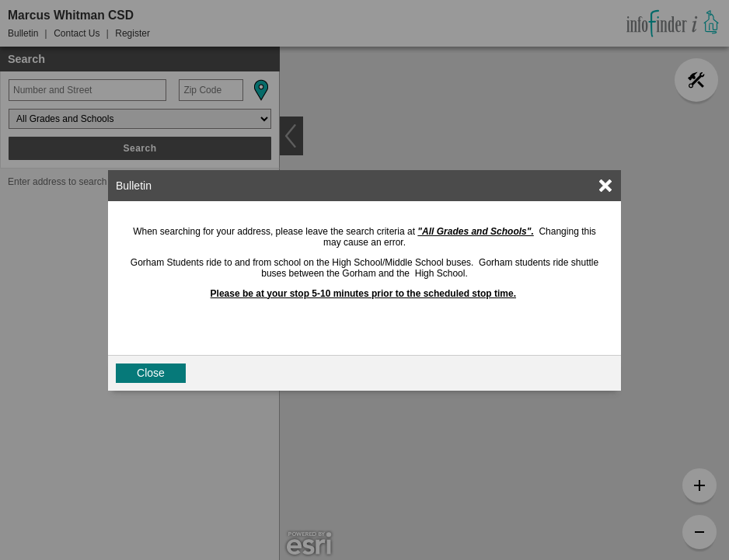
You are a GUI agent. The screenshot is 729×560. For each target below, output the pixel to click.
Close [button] (151, 373)
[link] (605, 186)
